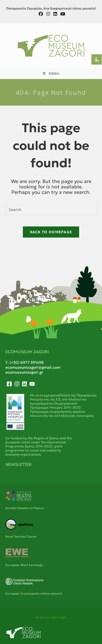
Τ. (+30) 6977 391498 (25, 362)
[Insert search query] (51, 210)
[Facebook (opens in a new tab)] (41, 14)
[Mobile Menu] (51, 74)
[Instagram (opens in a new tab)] (48, 14)
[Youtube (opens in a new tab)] (62, 14)
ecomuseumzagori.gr (24, 372)
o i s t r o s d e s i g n (51, 617)
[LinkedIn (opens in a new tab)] (55, 14)
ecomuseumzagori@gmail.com (33, 367)
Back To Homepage (51, 232)
